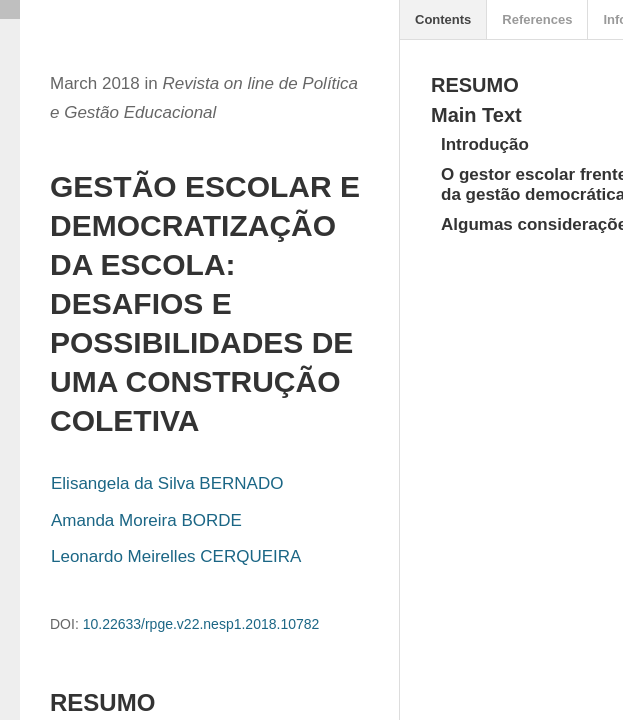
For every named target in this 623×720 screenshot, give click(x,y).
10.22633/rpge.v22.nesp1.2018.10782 (201, 624)
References (537, 19)
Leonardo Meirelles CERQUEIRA (176, 556)
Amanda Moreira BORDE (146, 520)
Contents (443, 19)
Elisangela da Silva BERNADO (167, 483)
